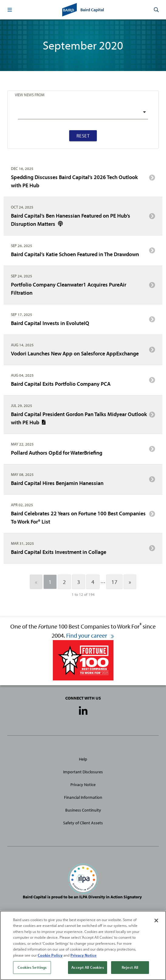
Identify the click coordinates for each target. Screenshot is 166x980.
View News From (30, 95)
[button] (10, 10)
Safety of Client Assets (83, 823)
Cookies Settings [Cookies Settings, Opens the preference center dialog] (32, 967)
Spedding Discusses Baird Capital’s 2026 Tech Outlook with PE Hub (83, 181)
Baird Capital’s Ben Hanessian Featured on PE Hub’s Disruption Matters (83, 220)
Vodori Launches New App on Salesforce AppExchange (83, 352)
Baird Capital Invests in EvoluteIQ (83, 321)
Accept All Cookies (87, 967)
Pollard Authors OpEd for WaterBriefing (83, 451)
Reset (83, 136)
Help (83, 759)
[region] (83, 945)
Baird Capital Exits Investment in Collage (83, 550)
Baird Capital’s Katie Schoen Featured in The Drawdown (83, 253)
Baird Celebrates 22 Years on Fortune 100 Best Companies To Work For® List (83, 517)
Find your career (90, 635)
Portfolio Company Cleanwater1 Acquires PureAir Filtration (83, 289)
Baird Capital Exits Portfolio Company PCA (83, 382)
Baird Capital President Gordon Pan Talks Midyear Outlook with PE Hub (83, 418)
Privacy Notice (83, 785)
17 (114, 582)
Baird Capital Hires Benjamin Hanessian (83, 481)
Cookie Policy (50, 955)
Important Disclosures (83, 772)
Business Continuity (83, 810)
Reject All (130, 967)
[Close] (156, 921)
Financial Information (83, 797)
